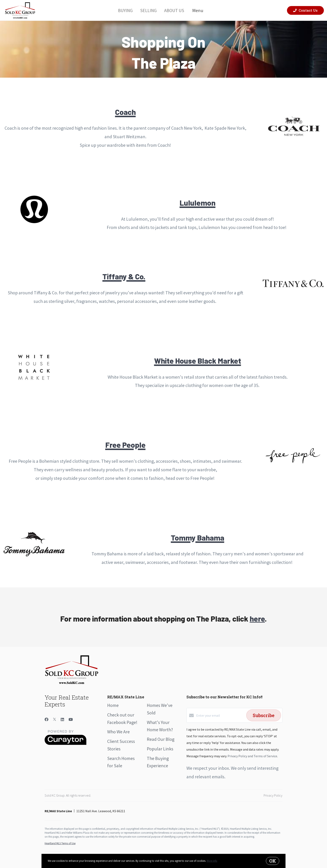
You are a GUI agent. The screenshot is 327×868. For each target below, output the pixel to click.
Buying (125, 10)
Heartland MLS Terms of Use (60, 843)
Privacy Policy (273, 795)
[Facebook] (47, 719)
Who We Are (118, 732)
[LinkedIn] (62, 719)
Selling (148, 10)
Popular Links (160, 749)
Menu (200, 10)
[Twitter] (55, 719)
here (257, 619)
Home (113, 705)
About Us (174, 10)
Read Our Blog (161, 739)
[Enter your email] (220, 715)
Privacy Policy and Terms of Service (252, 756)
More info (212, 861)
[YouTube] (71, 719)
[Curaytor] (65, 744)
